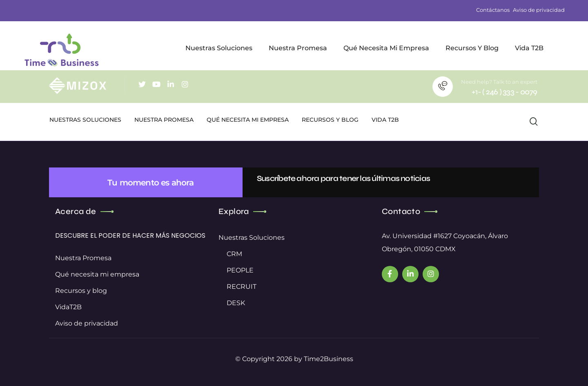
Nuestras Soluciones (252, 238)
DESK (236, 303)
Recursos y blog (81, 291)
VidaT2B (68, 307)
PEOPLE (240, 270)
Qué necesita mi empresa (97, 274)
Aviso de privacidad (539, 10)
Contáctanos (493, 10)
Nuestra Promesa (83, 258)
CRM (234, 254)
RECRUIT (242, 287)
